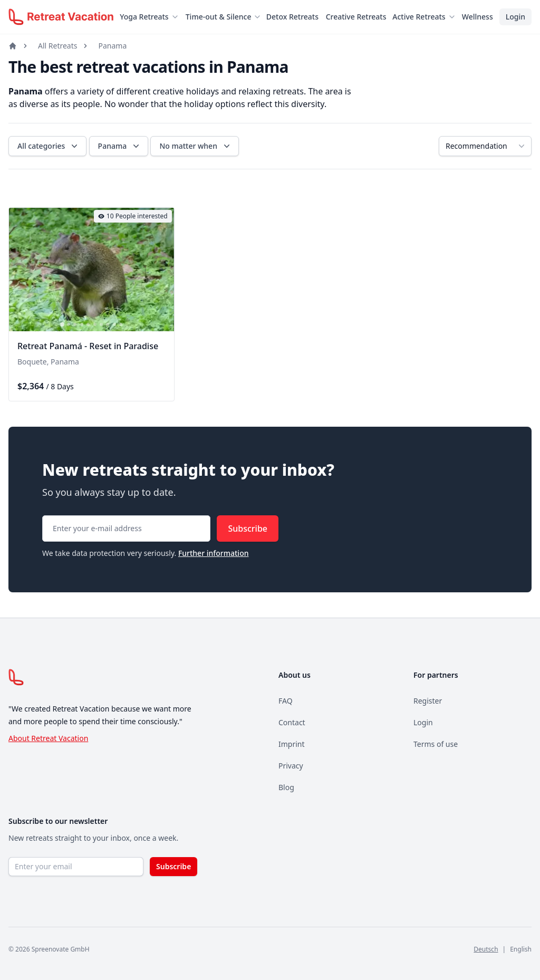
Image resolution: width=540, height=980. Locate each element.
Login (515, 17)
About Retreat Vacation (48, 738)
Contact (292, 722)
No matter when (196, 146)
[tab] (62, 325)
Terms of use (436, 744)
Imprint (292, 744)
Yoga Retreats (144, 17)
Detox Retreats (292, 17)
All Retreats (57, 46)
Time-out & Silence (219, 17)
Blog (286, 787)
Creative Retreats (356, 17)
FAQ (286, 701)
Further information (214, 553)
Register (428, 701)
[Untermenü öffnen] (178, 17)
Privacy (291, 766)
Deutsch (486, 949)
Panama (112, 46)
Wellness (478, 17)
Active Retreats (419, 17)
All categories (49, 146)
